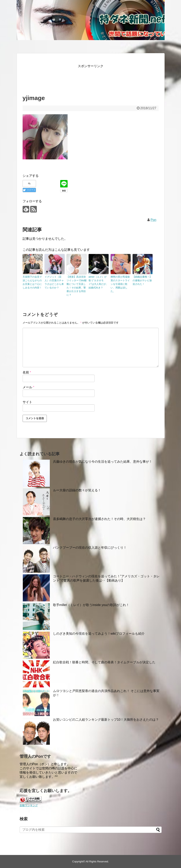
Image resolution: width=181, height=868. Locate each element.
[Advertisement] (95, 78)
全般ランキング (29, 805)
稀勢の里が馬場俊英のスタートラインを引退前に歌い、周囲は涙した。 (120, 284)
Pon (153, 220)
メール (28, 387)
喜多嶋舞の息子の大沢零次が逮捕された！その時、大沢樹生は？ (99, 519)
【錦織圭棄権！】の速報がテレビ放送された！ (142, 280)
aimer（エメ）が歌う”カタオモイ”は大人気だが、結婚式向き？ (99, 282)
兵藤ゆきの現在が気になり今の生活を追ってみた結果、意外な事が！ (103, 462)
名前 (27, 372)
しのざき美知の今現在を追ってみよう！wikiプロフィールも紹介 (99, 634)
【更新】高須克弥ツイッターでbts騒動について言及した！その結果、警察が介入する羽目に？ (77, 286)
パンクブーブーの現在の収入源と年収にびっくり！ (90, 548)
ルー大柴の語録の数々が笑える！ (77, 490)
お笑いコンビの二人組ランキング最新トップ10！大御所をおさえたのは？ (106, 720)
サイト (27, 402)
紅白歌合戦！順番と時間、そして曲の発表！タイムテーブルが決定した (104, 662)
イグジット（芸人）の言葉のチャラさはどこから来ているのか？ (54, 282)
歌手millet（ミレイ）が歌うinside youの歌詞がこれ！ (91, 605)
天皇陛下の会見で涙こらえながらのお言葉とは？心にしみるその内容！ (32, 282)
